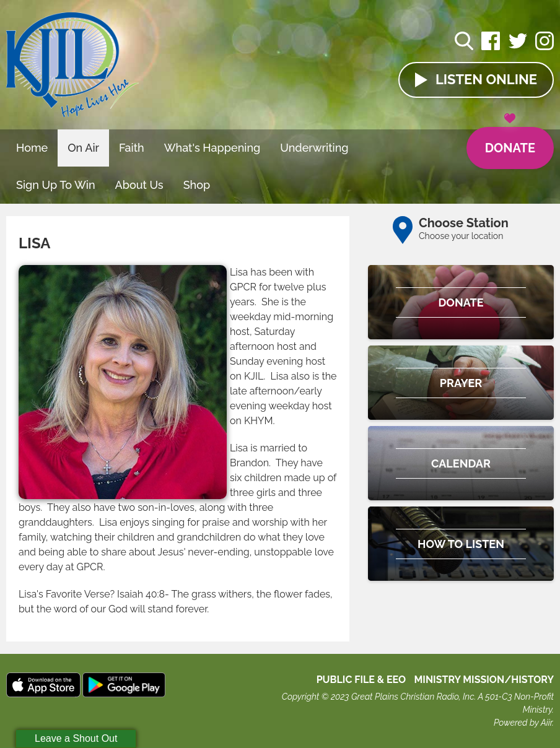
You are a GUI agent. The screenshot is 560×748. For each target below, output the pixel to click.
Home (32, 148)
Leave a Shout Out (76, 738)
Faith (132, 148)
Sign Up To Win (56, 185)
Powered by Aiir (523, 723)
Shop (197, 185)
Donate (510, 141)
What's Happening (212, 148)
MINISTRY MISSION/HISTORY (484, 680)
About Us (139, 185)
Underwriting (314, 148)
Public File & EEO (361, 680)
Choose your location (461, 236)
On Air (83, 148)
